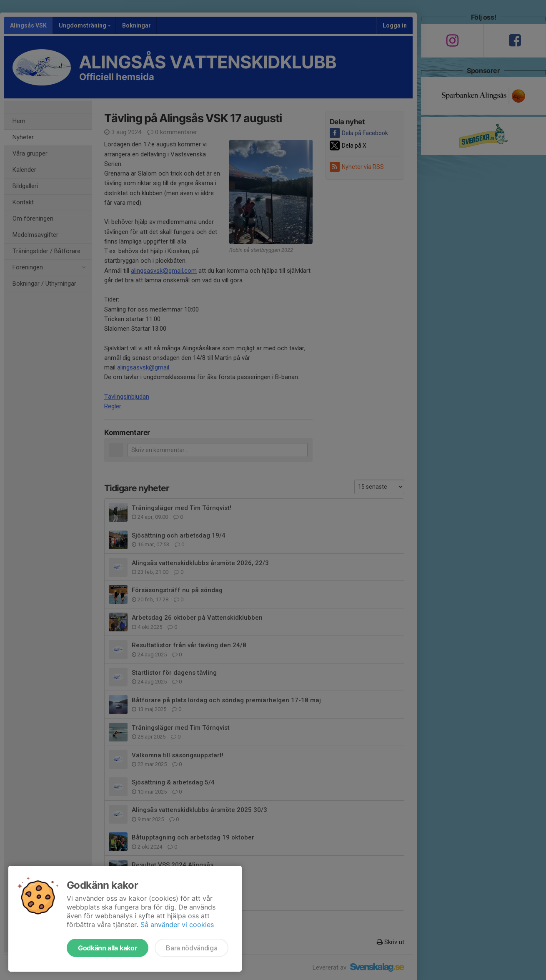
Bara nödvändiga (192, 948)
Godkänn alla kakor (108, 948)
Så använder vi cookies (177, 925)
